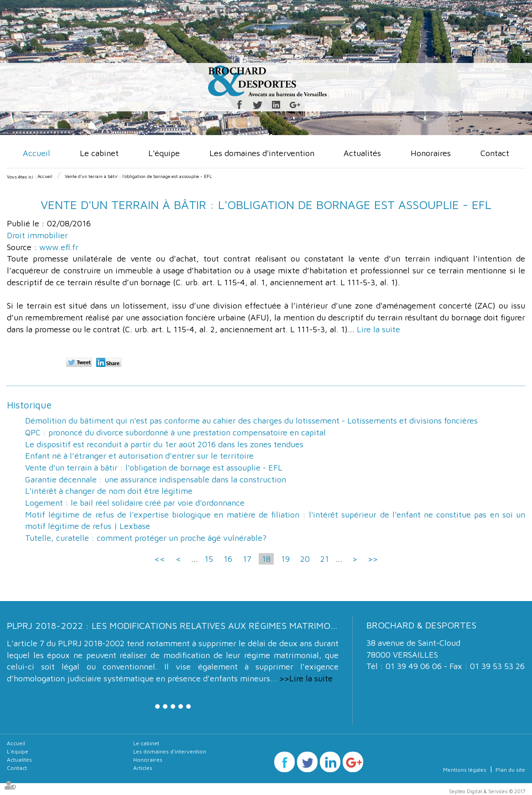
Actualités (362, 153)
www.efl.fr (59, 247)
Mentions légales (465, 770)
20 (305, 559)
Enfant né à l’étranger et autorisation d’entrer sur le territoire (139, 456)
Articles (143, 768)
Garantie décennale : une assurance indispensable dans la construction (156, 479)
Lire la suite (378, 329)
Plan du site (510, 770)
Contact (495, 153)
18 (266, 559)
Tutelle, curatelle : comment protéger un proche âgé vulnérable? (146, 538)
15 (209, 559)
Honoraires (431, 153)
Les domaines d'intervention (262, 153)
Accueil (37, 153)
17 (247, 559)
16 (228, 559)
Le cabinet (99, 153)
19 (285, 559)
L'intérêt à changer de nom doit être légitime (109, 491)
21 (325, 559)
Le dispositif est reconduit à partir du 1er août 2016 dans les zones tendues (164, 444)
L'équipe (164, 153)
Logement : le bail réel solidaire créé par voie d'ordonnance (135, 503)
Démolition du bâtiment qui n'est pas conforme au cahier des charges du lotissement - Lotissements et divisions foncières (251, 421)
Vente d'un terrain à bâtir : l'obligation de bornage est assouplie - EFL (138, 176)
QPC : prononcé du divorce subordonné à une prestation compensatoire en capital (175, 432)
